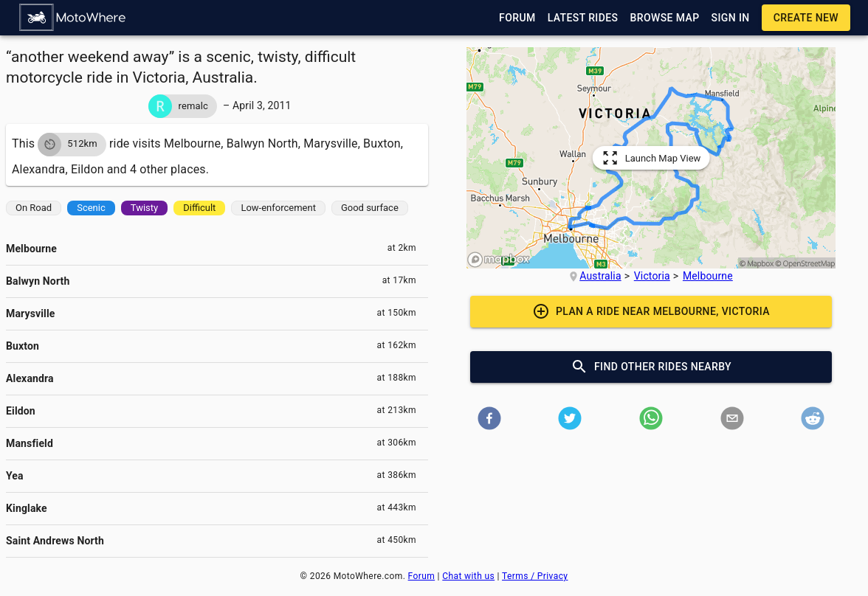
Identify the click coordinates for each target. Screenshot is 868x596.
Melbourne (708, 276)
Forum (422, 576)
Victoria (652, 276)
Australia (600, 276)
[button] (73, 18)
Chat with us (468, 576)
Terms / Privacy (535, 576)
